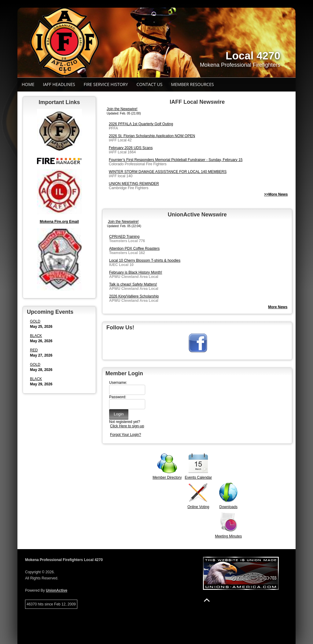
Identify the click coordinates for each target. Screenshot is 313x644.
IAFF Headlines (59, 84)
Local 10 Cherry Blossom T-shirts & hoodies (145, 260)
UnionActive (57, 590)
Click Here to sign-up (127, 426)
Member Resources (192, 84)
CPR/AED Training (124, 237)
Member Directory (167, 477)
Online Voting (198, 507)
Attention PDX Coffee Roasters (134, 249)
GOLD (35, 321)
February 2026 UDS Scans (131, 148)
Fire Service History (106, 84)
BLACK (36, 336)
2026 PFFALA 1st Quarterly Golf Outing (141, 124)
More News (278, 307)
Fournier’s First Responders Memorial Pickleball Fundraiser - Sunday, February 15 (176, 160)
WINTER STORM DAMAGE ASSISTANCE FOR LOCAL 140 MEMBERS (168, 172)
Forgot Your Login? (125, 435)
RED (34, 350)
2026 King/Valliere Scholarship (134, 296)
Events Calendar (198, 477)
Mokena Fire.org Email (59, 222)
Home (28, 84)
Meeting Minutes (228, 536)
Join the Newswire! (122, 109)
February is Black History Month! (136, 272)
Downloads (228, 507)
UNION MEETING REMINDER (134, 184)
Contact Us (150, 84)
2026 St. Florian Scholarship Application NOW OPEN (152, 136)
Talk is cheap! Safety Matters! (133, 284)
